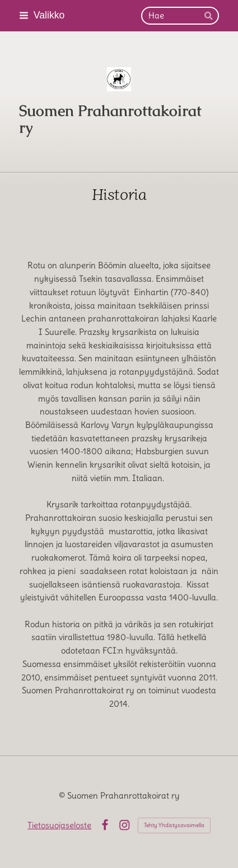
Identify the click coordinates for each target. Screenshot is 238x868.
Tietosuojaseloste (59, 825)
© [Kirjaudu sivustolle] (63, 795)
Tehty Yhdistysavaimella (174, 825)
